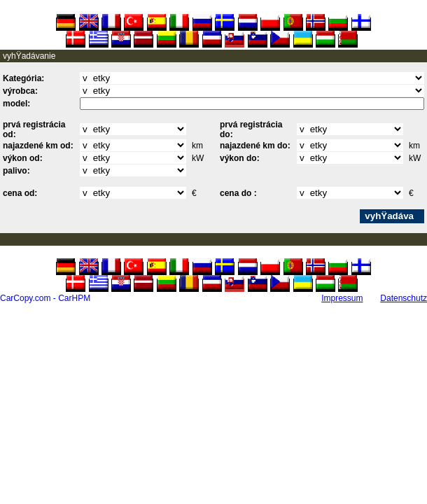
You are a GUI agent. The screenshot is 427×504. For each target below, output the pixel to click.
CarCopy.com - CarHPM (45, 298)
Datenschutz (404, 298)
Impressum (342, 298)
